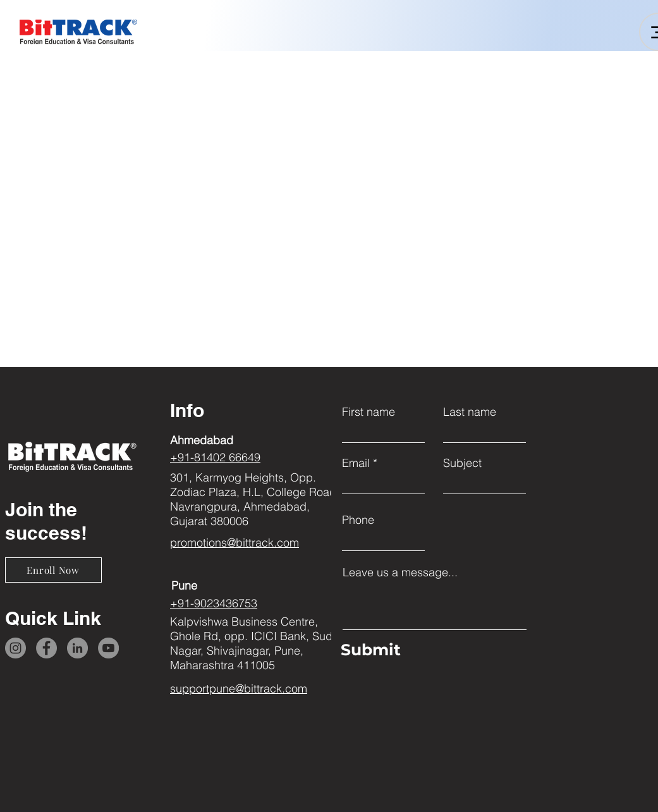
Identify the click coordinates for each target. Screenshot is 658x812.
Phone (358, 520)
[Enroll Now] (53, 570)
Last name (470, 412)
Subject (462, 463)
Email (356, 463)
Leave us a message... (400, 573)
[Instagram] (15, 648)
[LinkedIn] (77, 648)
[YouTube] (108, 648)
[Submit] (431, 650)
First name (369, 412)
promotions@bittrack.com (235, 542)
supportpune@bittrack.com (239, 688)
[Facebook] (46, 648)
